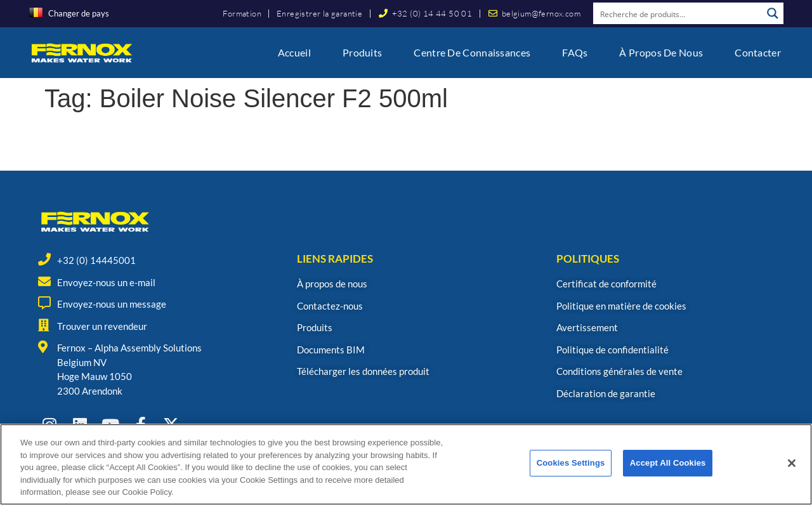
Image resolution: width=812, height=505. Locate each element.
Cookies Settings (571, 463)
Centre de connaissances (472, 52)
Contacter (758, 52)
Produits (362, 52)
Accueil (294, 52)
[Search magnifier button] (773, 13)
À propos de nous (661, 52)
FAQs (575, 52)
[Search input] (678, 13)
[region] (406, 464)
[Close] (792, 463)
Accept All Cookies (668, 463)
